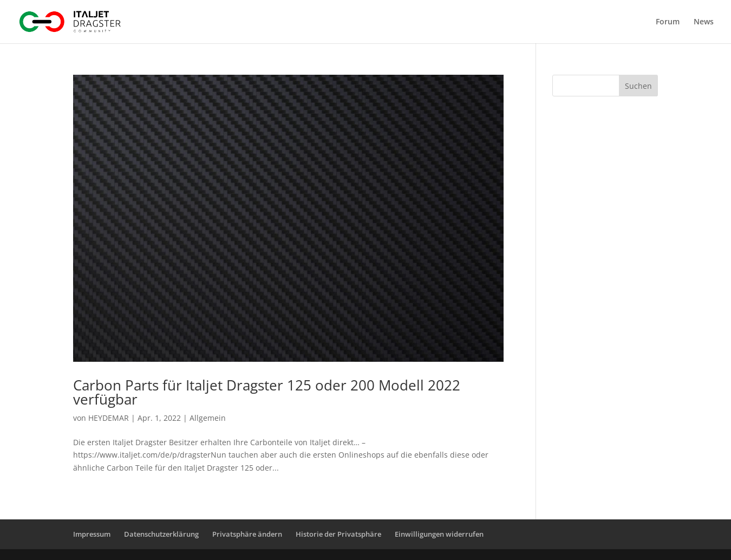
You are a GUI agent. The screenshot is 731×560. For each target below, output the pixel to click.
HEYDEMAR (109, 418)
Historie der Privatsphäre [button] (338, 534)
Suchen (638, 86)
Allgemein (208, 418)
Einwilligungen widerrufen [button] (439, 534)
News (704, 22)
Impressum (92, 534)
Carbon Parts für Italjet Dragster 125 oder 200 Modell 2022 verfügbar (267, 392)
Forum (668, 22)
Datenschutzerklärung (161, 534)
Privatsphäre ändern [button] (247, 534)
